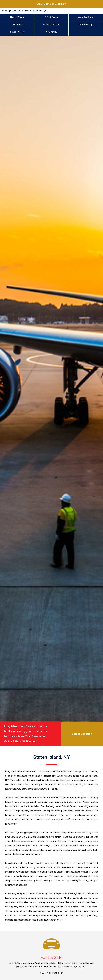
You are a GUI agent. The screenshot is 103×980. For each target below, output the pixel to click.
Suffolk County (51, 17)
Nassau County (17, 17)
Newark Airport (17, 32)
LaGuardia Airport (51, 25)
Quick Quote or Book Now (51, 4)
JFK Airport (17, 25)
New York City (86, 25)
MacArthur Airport (86, 17)
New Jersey (51, 32)
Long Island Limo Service (17, 11)
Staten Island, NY (40, 11)
